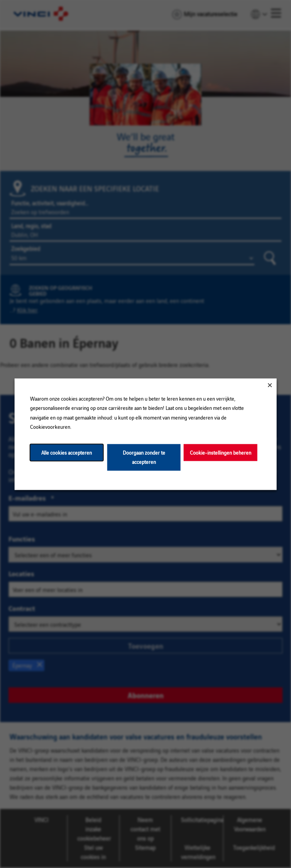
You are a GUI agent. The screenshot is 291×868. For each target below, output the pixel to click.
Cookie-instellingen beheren (221, 452)
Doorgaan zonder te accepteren (144, 457)
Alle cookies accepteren (67, 452)
